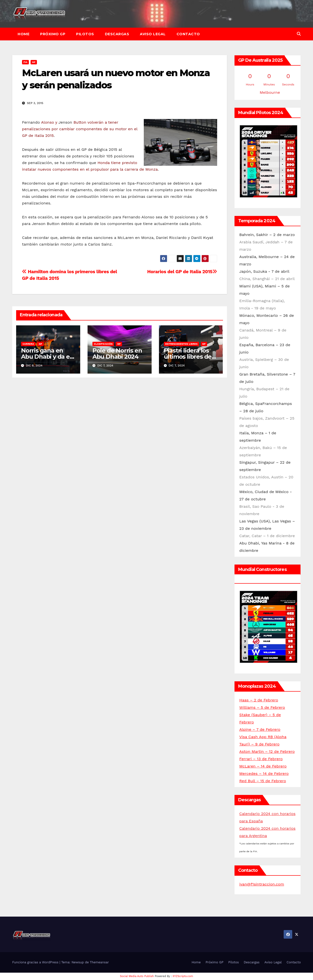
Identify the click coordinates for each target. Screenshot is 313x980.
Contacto (188, 34)
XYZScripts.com (183, 976)
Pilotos (85, 34)
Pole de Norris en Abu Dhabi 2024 (117, 354)
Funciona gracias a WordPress (36, 962)
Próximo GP (53, 34)
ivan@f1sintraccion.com (262, 884)
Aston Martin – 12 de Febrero (267, 751)
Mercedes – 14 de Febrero (264, 773)
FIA (25, 62)
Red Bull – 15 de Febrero (263, 781)
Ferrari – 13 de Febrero (261, 759)
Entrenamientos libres (181, 344)
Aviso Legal (153, 34)
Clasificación (103, 344)
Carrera (28, 344)
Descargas (117, 34)
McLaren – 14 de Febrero (263, 766)
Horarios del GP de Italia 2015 (182, 272)
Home (23, 34)
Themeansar (99, 962)
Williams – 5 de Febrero (262, 707)
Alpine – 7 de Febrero (260, 729)
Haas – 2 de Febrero (259, 700)
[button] (299, 34)
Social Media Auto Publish (137, 976)
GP (34, 62)
